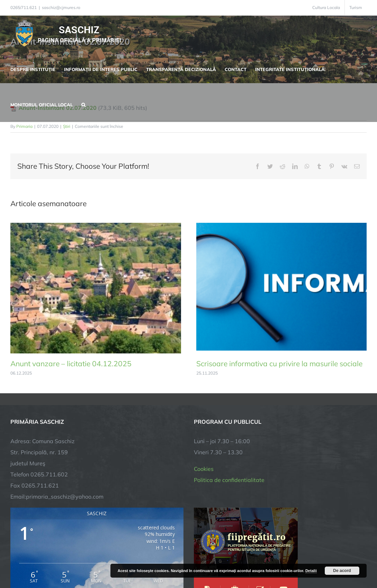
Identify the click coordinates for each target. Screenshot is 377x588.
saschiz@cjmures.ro (61, 7)
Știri (67, 126)
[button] (83, 104)
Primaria (24, 126)
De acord (342, 571)
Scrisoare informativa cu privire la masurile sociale (279, 363)
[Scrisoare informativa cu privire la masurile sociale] (282, 226)
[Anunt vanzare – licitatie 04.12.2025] (96, 226)
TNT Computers (86, 561)
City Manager (119, 561)
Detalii (311, 571)
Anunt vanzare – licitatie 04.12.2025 (71, 363)
